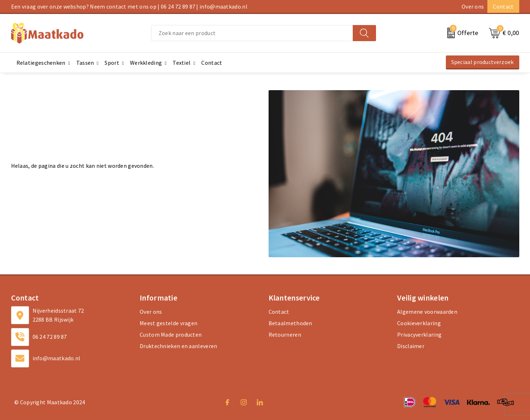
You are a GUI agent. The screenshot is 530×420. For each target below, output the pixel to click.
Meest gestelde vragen (168, 323)
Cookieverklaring (419, 323)
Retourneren (285, 334)
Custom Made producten (171, 334)
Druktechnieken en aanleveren (178, 346)
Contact (503, 6)
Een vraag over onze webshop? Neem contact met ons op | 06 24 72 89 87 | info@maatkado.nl (129, 6)
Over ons (473, 6)
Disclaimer (411, 346)
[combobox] (252, 33)
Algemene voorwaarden (427, 312)
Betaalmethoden (290, 323)
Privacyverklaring (419, 334)
